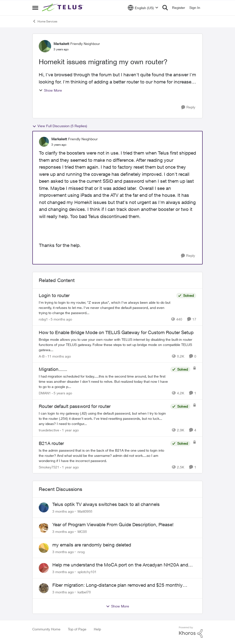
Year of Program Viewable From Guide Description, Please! (113, 524)
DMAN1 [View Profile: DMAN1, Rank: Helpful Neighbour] (45, 393)
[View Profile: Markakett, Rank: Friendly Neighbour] (45, 46)
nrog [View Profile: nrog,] (81, 552)
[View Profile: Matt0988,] (44, 507)
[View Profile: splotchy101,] (44, 568)
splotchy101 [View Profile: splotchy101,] (87, 572)
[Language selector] (143, 8)
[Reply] (188, 107)
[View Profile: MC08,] (44, 528)
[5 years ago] (62, 393)
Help (97, 629)
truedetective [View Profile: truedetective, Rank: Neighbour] (49, 430)
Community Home (46, 629)
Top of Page (77, 629)
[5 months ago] (60, 319)
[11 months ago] (58, 356)
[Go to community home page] (63, 8)
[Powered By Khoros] (191, 632)
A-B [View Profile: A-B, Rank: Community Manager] (42, 356)
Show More (50, 90)
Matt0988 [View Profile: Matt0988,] (85, 511)
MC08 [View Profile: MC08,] (82, 532)
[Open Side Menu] (35, 8)
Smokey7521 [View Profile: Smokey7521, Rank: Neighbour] (49, 467)
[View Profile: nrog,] (44, 548)
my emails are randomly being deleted (92, 545)
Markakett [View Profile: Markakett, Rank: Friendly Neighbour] (61, 44)
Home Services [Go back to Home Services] (45, 21)
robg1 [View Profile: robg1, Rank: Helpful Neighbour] (43, 319)
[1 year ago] (69, 430)
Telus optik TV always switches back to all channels (106, 504)
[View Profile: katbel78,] (44, 588)
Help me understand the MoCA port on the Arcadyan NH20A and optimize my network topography (120, 565)
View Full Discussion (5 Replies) (60, 126)
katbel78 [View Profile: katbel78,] (84, 592)
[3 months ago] (63, 511)
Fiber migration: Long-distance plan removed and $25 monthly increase (117, 585)
